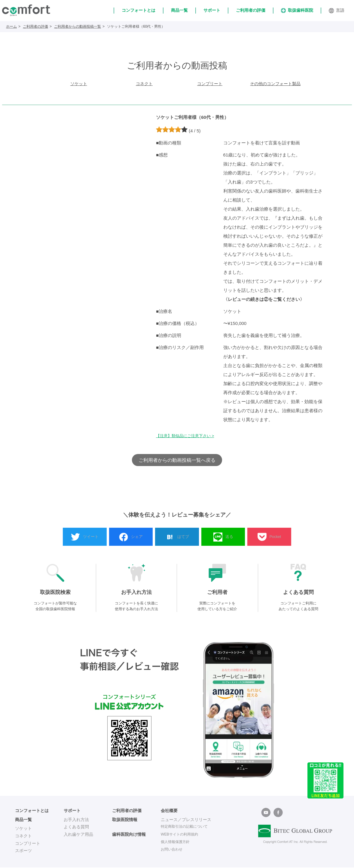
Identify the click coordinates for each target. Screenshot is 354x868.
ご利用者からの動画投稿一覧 (78, 26)
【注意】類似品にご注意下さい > (187, 437)
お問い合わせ (173, 850)
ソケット (79, 84)
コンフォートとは (139, 10)
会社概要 (169, 811)
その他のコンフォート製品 (275, 84)
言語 (337, 11)
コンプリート (210, 84)
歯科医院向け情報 (129, 835)
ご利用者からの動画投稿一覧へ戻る (177, 460)
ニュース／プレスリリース (186, 820)
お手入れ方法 (76, 820)
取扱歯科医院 (297, 10)
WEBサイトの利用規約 (182, 835)
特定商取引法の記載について (188, 828)
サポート (212, 10)
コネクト (144, 84)
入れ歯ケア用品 (78, 835)
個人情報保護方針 (178, 842)
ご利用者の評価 (251, 10)
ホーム (11, 26)
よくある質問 (76, 828)
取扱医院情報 (125, 820)
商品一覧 (179, 10)
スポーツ (23, 851)
